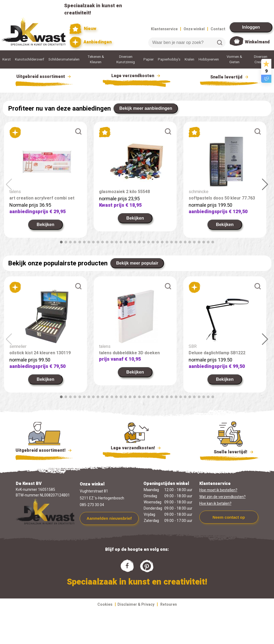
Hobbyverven (209, 59)
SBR (193, 347)
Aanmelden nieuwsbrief (109, 518)
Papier (149, 59)
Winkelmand (257, 42)
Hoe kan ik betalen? (215, 504)
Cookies (105, 605)
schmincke (199, 192)
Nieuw (83, 29)
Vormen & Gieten (234, 59)
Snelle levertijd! (230, 451)
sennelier (18, 347)
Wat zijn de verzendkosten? (222, 497)
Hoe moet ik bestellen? (218, 490)
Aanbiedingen (91, 42)
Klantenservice (164, 29)
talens (15, 192)
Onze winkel (194, 29)
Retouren (169, 605)
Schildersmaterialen (64, 59)
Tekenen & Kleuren (96, 59)
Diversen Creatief (261, 59)
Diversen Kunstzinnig (126, 59)
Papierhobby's (169, 59)
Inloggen (251, 27)
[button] (61, 242)
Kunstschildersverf (30, 59)
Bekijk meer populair (137, 263)
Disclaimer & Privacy (136, 605)
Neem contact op (229, 517)
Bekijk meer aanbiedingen (146, 108)
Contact (218, 29)
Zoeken (220, 43)
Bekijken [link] (45, 225)
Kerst (7, 59)
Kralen (189, 59)
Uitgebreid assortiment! (44, 450)
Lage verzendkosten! (136, 449)
